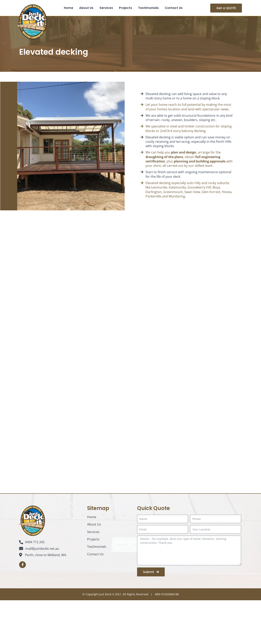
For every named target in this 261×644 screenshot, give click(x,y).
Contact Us (174, 8)
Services (106, 8)
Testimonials (148, 8)
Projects (126, 8)
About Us (86, 8)
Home (69, 8)
